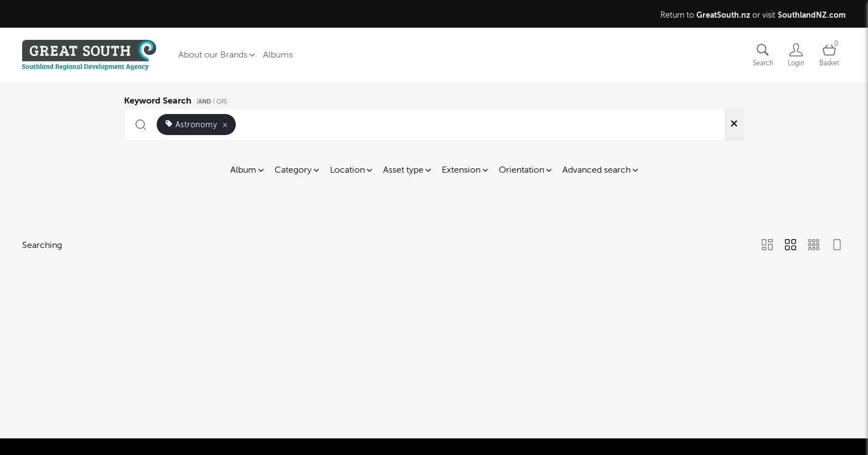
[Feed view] (837, 246)
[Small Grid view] (814, 246)
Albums (278, 55)
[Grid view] (790, 246)
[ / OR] (212, 102)
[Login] (796, 55)
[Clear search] (734, 125)
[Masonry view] (767, 246)
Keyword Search (177, 99)
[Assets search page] (763, 55)
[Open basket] (829, 55)
